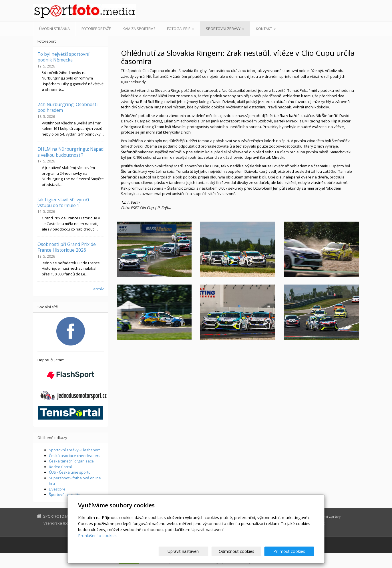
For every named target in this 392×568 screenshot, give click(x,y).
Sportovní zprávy (225, 29)
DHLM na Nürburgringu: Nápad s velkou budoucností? (70, 152)
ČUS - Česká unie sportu (70, 472)
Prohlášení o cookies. (98, 536)
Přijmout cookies (292, 551)
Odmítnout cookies (245, 551)
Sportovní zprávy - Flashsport (74, 450)
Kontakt (266, 29)
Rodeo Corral (60, 467)
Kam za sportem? (139, 29)
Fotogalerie (181, 29)
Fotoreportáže (96, 29)
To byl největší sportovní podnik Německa (63, 57)
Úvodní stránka (54, 29)
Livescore (57, 489)
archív (99, 289)
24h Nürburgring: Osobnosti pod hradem (67, 107)
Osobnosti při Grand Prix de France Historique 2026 (67, 247)
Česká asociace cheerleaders (75, 456)
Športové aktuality (65, 494)
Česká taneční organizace (71, 461)
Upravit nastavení (198, 551)
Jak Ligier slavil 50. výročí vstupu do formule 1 (63, 202)
